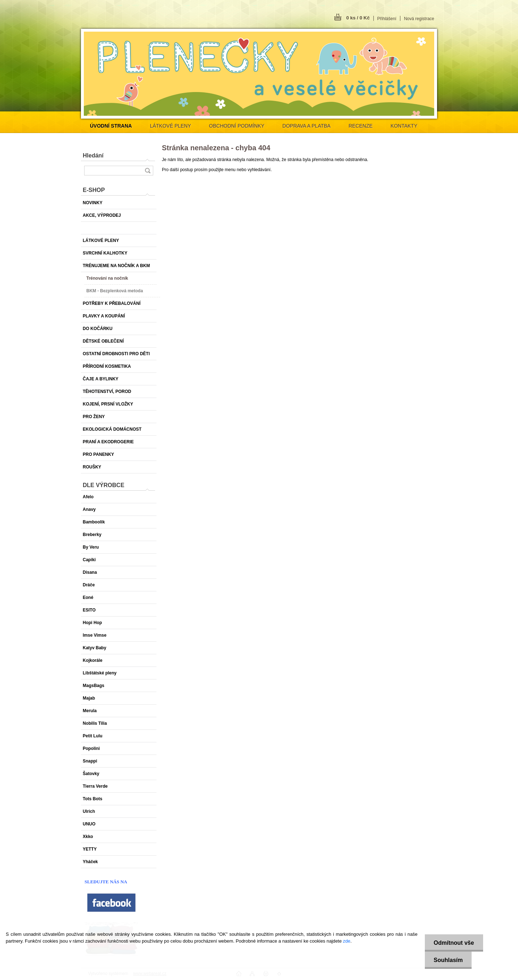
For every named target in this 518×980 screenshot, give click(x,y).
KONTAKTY (404, 126)
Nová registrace (419, 19)
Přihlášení (387, 19)
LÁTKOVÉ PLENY (171, 126)
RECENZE (361, 126)
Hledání (93, 155)
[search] (147, 171)
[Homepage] (111, 126)
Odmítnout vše (454, 943)
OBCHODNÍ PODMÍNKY (237, 126)
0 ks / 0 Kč (358, 18)
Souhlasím (448, 960)
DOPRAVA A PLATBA (306, 126)
